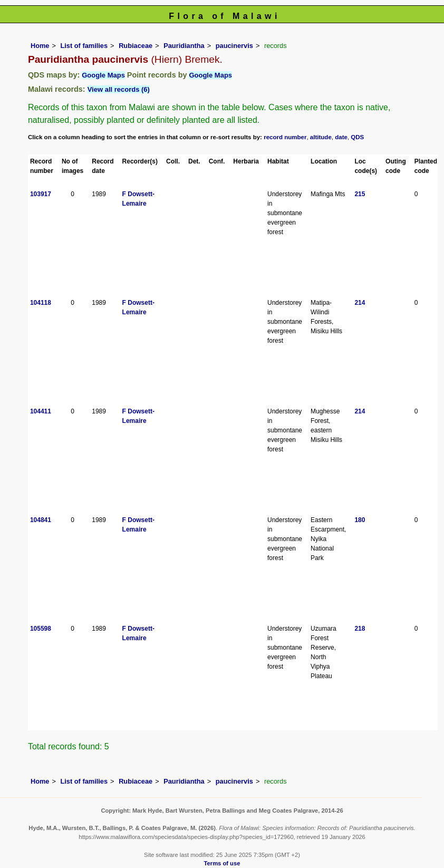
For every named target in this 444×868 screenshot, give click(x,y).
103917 (41, 194)
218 (360, 629)
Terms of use (222, 863)
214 (360, 303)
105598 (41, 629)
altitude (321, 137)
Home (40, 46)
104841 (41, 520)
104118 (41, 303)
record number (285, 137)
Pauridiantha (184, 46)
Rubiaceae (136, 46)
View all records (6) (119, 89)
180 (360, 520)
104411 (41, 411)
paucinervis (234, 46)
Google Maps (103, 75)
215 (360, 194)
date (341, 137)
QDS (357, 137)
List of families (84, 46)
